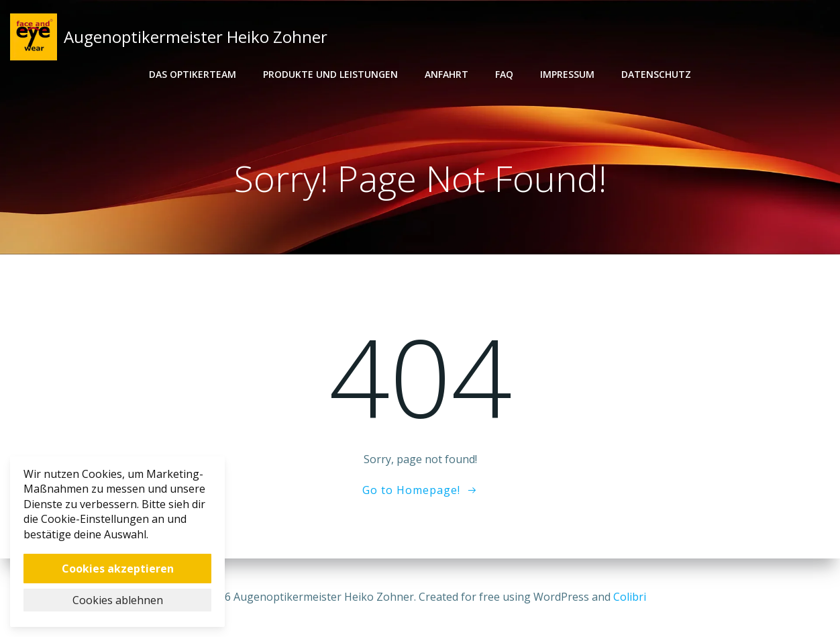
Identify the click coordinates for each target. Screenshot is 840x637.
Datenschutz (656, 74)
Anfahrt (447, 74)
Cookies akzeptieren (118, 569)
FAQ (504, 74)
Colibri (630, 597)
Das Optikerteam (193, 74)
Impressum (567, 74)
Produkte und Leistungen (330, 74)
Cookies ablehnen (118, 600)
